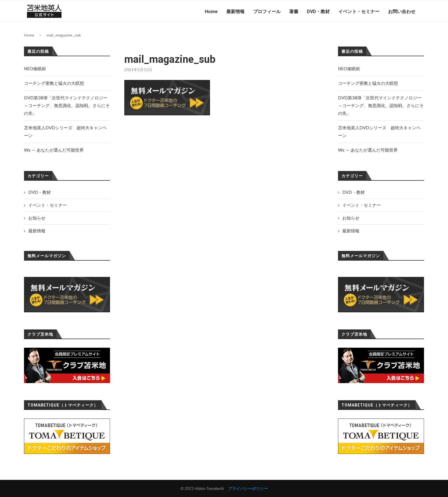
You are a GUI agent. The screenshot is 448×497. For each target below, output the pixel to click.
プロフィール (267, 12)
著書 (294, 12)
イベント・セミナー (359, 12)
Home (211, 12)
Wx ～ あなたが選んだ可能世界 (368, 150)
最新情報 (235, 12)
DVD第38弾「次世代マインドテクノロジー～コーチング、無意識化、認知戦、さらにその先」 (381, 105)
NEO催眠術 (349, 69)
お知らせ (351, 218)
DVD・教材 (318, 12)
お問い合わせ (402, 12)
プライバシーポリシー (248, 488)
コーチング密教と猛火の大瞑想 (368, 83)
